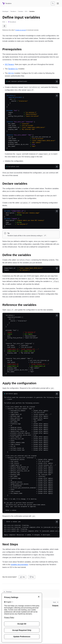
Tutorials (20, 11)
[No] (32, 577)
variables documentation (19, 565)
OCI (26, 11)
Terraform (13, 11)
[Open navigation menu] (58, 3)
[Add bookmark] (4, 26)
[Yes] (23, 577)
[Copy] (57, 82)
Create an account (21, 30)
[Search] (53, 3)
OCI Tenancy (9, 64)
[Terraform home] (7, 3)
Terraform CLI (13, 69)
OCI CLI (11, 73)
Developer (5, 11)
